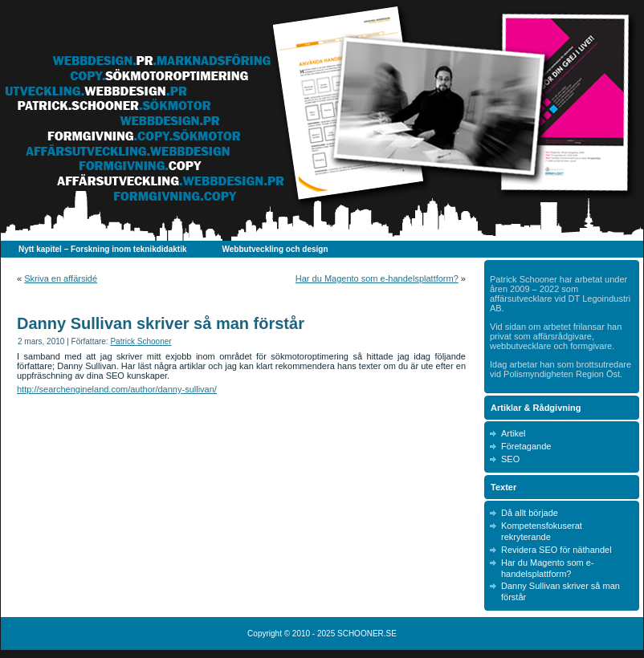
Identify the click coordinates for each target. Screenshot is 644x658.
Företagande (526, 446)
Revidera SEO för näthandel (556, 550)
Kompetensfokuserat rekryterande (542, 531)
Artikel (514, 433)
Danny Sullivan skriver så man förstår (161, 323)
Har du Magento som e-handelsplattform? (377, 278)
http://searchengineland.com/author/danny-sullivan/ (117, 389)
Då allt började (530, 513)
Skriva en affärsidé (61, 278)
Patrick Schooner (141, 341)
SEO (510, 459)
